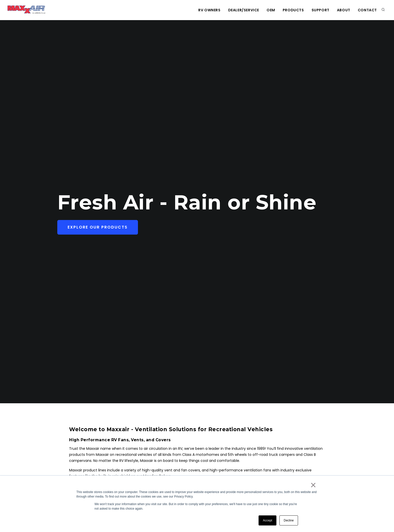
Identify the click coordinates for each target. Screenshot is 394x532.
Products (293, 10)
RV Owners (209, 10)
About (344, 10)
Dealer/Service (244, 10)
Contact (367, 10)
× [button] (313, 485)
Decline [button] (289, 520)
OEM (271, 10)
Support (321, 10)
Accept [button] (267, 520)
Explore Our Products (98, 227)
